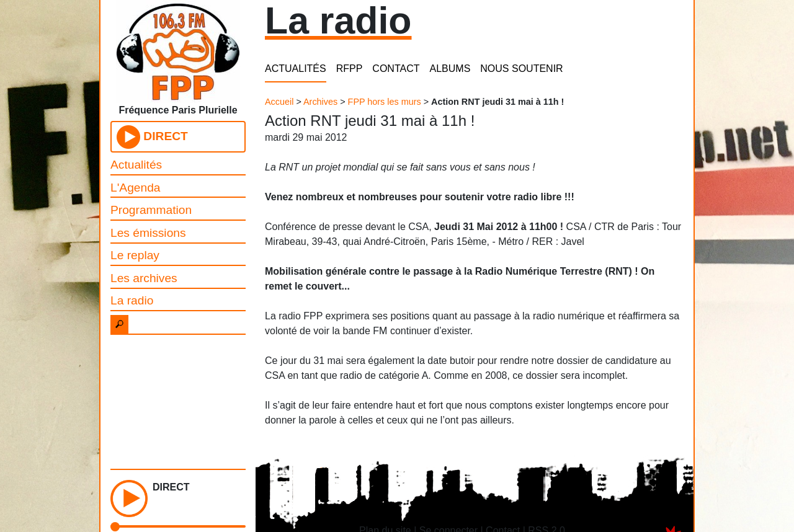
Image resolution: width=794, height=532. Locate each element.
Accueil (279, 102)
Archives (320, 102)
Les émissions (148, 233)
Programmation (151, 210)
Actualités (136, 165)
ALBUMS (450, 69)
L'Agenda (136, 188)
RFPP (350, 69)
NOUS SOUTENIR (521, 69)
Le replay (135, 255)
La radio (132, 300)
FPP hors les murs (385, 102)
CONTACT (396, 69)
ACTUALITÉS (296, 69)
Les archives (144, 278)
